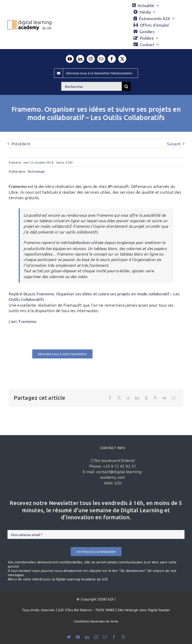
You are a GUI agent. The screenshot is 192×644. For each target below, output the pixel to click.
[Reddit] (128, 398)
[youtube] (70, 59)
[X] (119, 398)
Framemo (28, 321)
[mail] (101, 59)
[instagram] (91, 59)
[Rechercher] (91, 86)
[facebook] (112, 59)
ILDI (118, 483)
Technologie (36, 171)
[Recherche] (126, 86)
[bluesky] (69, 637)
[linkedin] (80, 59)
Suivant (174, 144)
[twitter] (122, 59)
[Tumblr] (146, 398)
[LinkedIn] (137, 398)
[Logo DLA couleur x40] (29, 22)
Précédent (21, 144)
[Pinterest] (155, 398)
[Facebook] (110, 398)
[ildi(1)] (50, 456)
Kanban (83, 242)
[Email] (173, 398)
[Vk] (164, 398)
